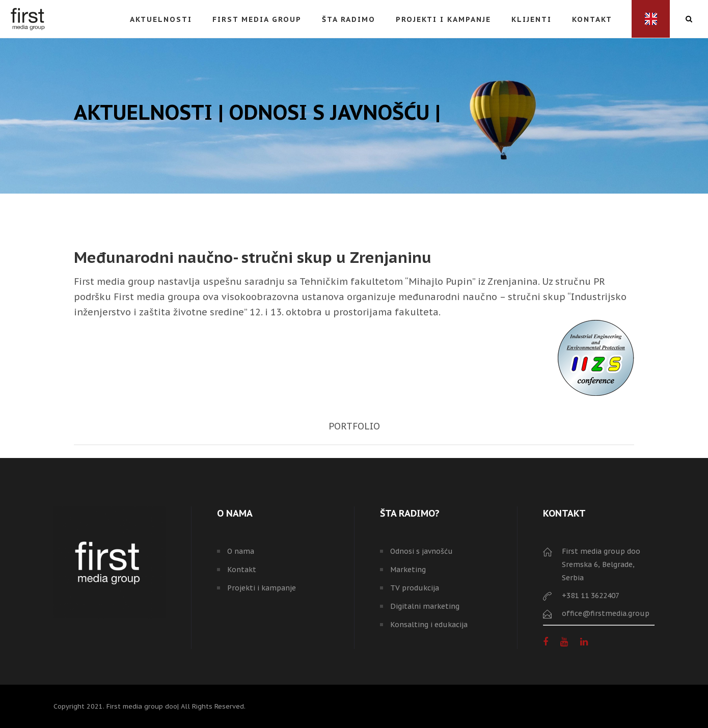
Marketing (408, 570)
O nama (241, 551)
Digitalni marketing (425, 606)
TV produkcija (415, 588)
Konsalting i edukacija (429, 625)
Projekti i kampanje (262, 588)
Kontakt (242, 570)
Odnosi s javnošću (421, 551)
